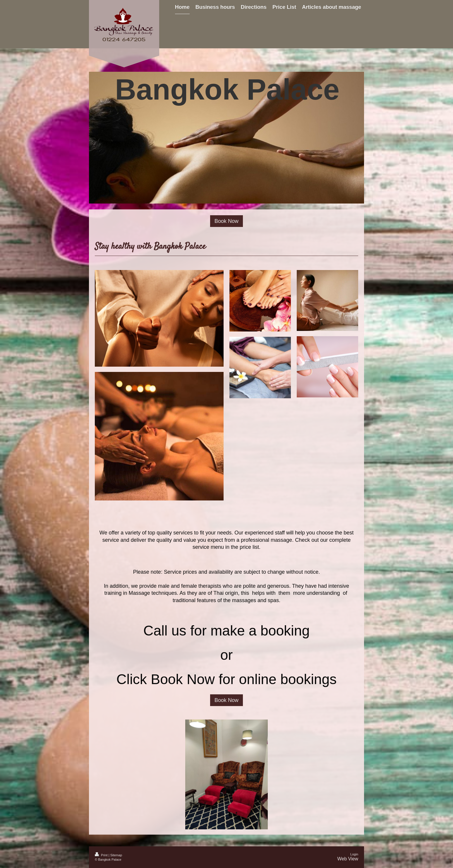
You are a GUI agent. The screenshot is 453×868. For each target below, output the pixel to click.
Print (102, 855)
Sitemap (116, 855)
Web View (348, 859)
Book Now (227, 221)
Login (354, 854)
